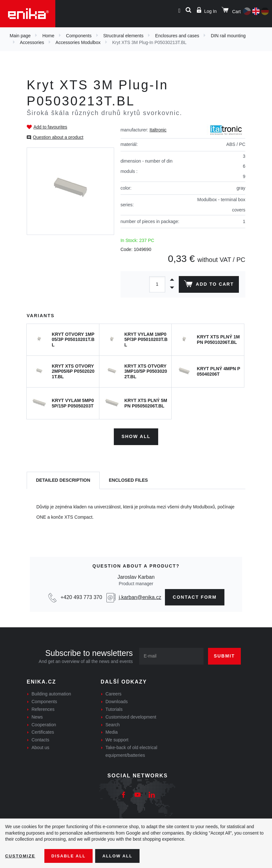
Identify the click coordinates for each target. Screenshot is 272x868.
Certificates (43, 731)
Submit (224, 655)
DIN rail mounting (228, 36)
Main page (20, 36)
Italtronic (158, 130)
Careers (113, 693)
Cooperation (44, 723)
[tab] (63, 479)
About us (40, 746)
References (43, 708)
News (37, 715)
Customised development (131, 715)
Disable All (72, 855)
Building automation (51, 693)
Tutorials (114, 708)
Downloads (117, 700)
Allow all (123, 855)
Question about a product (58, 137)
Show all (136, 435)
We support (117, 738)
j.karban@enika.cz (140, 596)
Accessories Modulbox (78, 42)
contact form (195, 595)
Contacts (40, 738)
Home (48, 36)
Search (113, 723)
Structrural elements (123, 36)
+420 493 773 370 (81, 596)
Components (79, 36)
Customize (21, 855)
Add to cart (208, 285)
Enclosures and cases (177, 36)
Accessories (32, 42)
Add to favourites (50, 127)
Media (112, 731)
